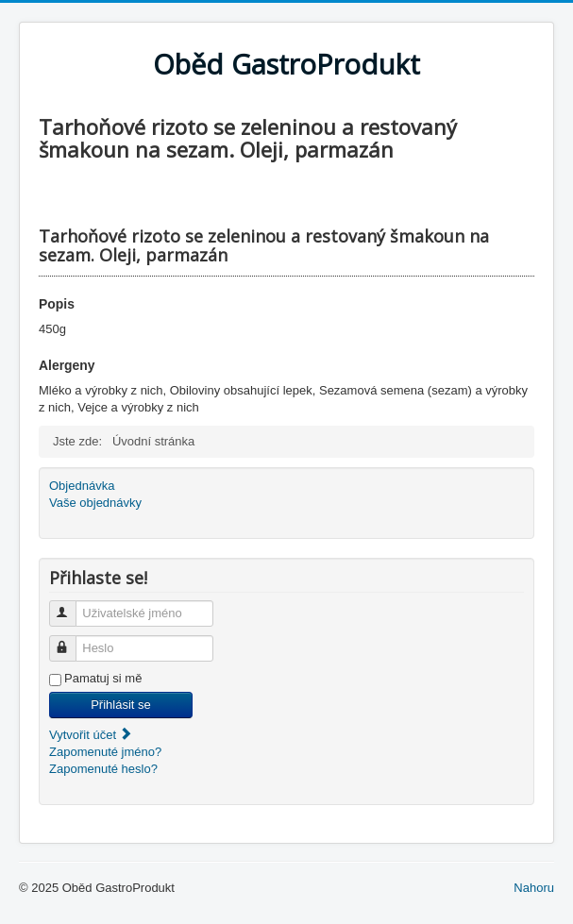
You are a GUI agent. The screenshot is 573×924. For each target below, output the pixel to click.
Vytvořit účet (91, 735)
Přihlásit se (121, 705)
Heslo (71, 640)
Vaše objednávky (95, 503)
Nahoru (534, 888)
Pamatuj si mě (103, 678)
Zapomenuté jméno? (105, 752)
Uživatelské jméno (71, 605)
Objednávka (82, 486)
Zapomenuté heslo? (103, 769)
